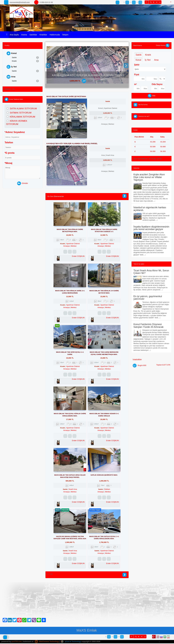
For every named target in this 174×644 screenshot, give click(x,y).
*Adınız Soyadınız (15, 132)
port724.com (17, 642)
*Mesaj (8, 163)
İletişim (65, 35)
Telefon (9, 143)
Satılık (25, 58)
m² (135, 84)
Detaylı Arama (163, 45)
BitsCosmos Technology (47, 642)
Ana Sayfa (14, 35)
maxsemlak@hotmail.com (21, 2)
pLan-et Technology (72, 642)
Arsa (11, 77)
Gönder (23, 184)
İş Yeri (12, 67)
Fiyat (137, 75)
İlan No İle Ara (143, 105)
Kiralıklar (43, 35)
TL (151, 2)
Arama (24, 35)
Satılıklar (33, 35)
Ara (151, 96)
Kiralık (25, 61)
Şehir (137, 65)
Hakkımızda (55, 35)
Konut (12, 53)
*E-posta (10, 153)
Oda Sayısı (157, 84)
